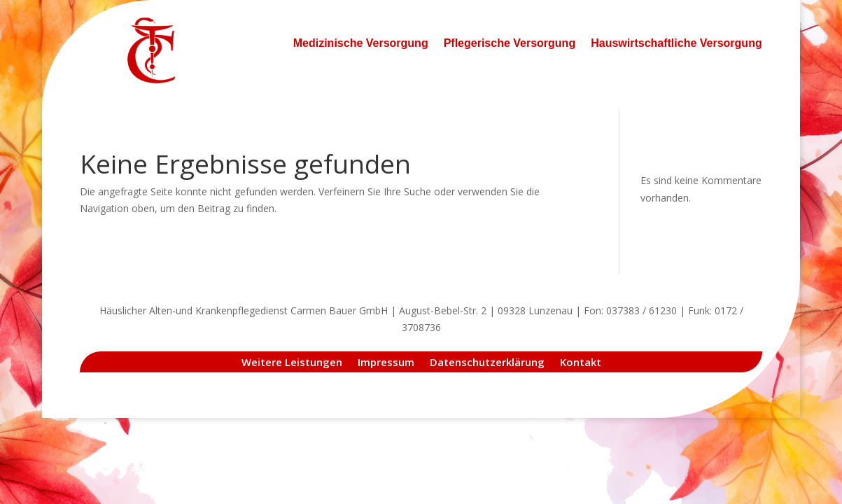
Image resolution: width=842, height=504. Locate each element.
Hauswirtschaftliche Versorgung (676, 43)
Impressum (386, 361)
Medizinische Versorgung (361, 43)
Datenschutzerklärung (487, 361)
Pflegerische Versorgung (510, 43)
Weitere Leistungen (292, 361)
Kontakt (581, 361)
